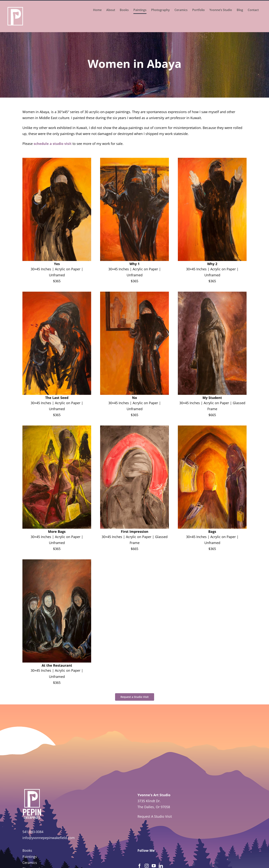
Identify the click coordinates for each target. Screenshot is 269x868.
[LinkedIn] (161, 866)
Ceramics (30, 863)
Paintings (30, 857)
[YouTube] (154, 866)
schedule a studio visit (53, 144)
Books (27, 850)
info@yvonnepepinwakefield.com (49, 838)
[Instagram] (147, 866)
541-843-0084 (33, 832)
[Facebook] (140, 866)
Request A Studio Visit (155, 816)
